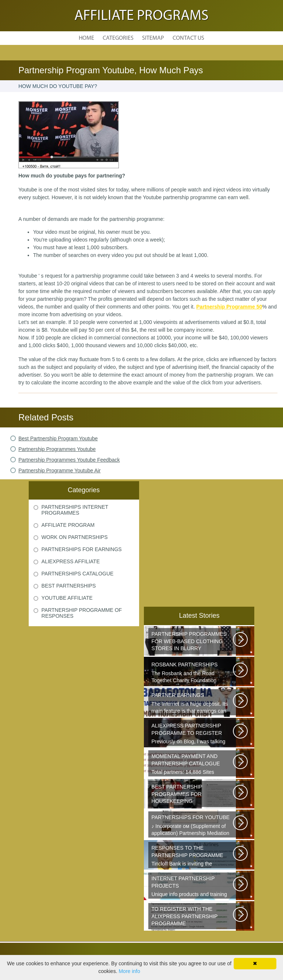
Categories (118, 38)
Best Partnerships (69, 586)
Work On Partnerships (75, 537)
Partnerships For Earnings (82, 549)
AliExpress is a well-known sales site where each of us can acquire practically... (193, 917)
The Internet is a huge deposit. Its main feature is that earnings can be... (193, 704)
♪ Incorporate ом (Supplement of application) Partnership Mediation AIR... (193, 826)
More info (129, 971)
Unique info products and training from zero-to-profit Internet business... (193, 887)
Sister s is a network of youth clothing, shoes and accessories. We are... (193, 642)
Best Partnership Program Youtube (58, 438)
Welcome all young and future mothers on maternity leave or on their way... (193, 795)
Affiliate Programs (141, 16)
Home (86, 38)
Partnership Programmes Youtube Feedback (69, 460)
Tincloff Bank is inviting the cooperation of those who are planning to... (193, 856)
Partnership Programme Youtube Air (59, 470)
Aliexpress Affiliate (71, 561)
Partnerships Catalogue (78, 574)
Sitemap (153, 38)
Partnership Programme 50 (229, 307)
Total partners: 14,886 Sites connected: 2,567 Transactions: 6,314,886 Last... (193, 765)
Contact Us (188, 38)
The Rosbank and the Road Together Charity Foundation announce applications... (193, 673)
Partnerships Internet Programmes (75, 510)
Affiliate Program (68, 525)
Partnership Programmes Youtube (57, 449)
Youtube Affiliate (67, 598)
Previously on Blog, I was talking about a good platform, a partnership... (193, 734)
